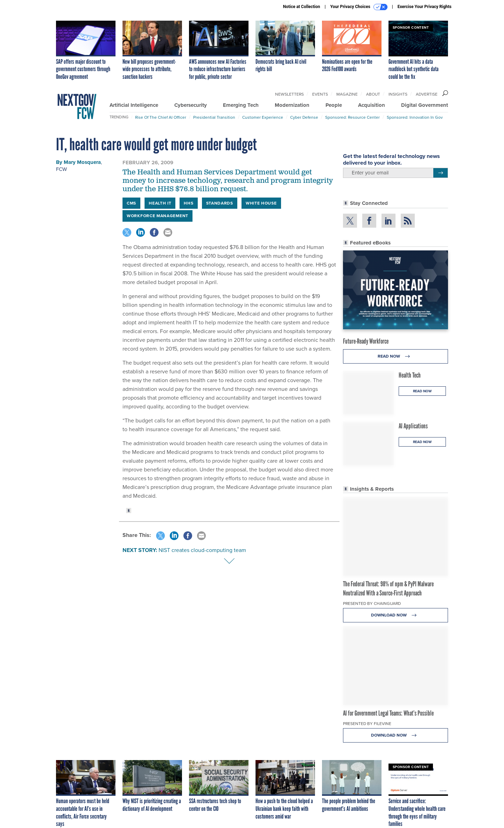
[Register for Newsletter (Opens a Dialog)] (440, 173)
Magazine (347, 94)
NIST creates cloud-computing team (202, 550)
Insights (398, 94)
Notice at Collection (301, 7)
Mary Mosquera (82, 162)
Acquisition (372, 105)
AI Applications (413, 426)
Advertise (427, 94)
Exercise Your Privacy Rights (425, 7)
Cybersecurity (191, 105)
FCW (61, 169)
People (334, 105)
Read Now (396, 356)
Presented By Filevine (367, 724)
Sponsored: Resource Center (352, 117)
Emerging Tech (241, 105)
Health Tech (410, 375)
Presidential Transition (214, 117)
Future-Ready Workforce (366, 341)
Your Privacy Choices (359, 7)
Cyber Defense (304, 117)
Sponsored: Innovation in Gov (415, 117)
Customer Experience (263, 117)
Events (320, 94)
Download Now (396, 615)
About (373, 94)
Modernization (292, 105)
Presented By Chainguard (372, 603)
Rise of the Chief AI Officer (161, 117)
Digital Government (425, 105)
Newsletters (289, 94)
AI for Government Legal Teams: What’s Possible (388, 713)
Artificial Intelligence (134, 105)
